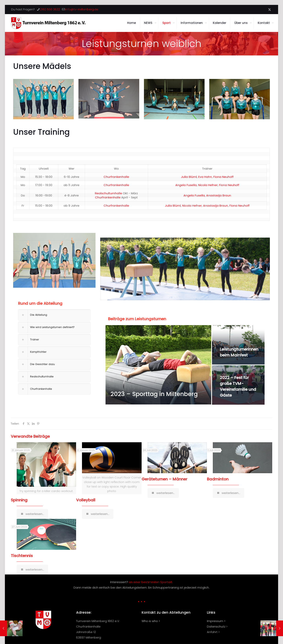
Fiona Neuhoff (223, 177)
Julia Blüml (189, 177)
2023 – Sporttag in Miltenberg (154, 394)
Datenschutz (216, 626)
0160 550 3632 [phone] (50, 9)
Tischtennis (22, 556)
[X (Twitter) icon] (270, 9)
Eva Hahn (205, 177)
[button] (54, 313)
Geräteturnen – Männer (164, 479)
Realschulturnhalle (108, 193)
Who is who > (151, 621)
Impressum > (216, 621)
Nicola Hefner (208, 185)
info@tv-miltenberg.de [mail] (82, 9)
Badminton (218, 479)
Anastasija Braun (219, 195)
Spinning (19, 500)
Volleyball (86, 500)
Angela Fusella (186, 185)
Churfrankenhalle (116, 177)
